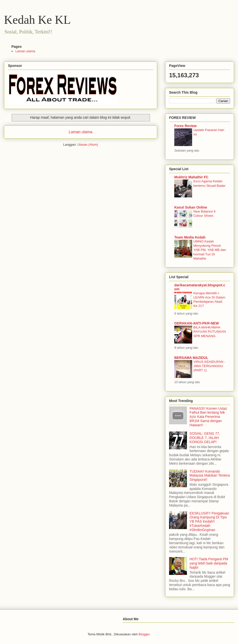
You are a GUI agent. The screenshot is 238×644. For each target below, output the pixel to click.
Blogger (144, 634)
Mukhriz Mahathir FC (191, 177)
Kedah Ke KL (37, 20)
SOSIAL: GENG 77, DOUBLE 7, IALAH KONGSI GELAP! (205, 438)
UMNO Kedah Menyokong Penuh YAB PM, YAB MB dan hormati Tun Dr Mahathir (210, 250)
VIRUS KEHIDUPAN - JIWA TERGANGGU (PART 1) (209, 366)
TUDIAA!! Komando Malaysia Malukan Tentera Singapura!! (210, 476)
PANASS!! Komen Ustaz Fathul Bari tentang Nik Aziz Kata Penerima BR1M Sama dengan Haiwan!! (208, 417)
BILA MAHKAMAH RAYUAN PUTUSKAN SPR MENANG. (210, 332)
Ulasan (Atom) (88, 145)
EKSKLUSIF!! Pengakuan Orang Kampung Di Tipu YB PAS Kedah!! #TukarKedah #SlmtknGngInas (209, 522)
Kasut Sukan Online (191, 207)
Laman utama (25, 51)
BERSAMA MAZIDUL (191, 358)
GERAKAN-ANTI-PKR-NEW (197, 323)
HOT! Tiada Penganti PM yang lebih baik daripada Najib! (209, 563)
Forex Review (185, 126)
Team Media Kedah (190, 237)
